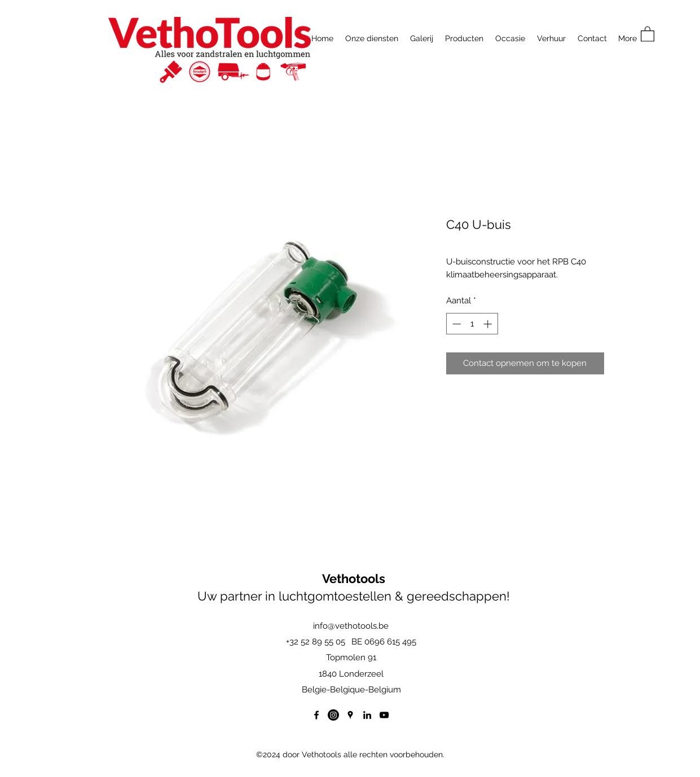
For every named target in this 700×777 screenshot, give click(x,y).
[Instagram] (333, 715)
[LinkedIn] (367, 715)
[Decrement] (455, 324)
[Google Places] (350, 715)
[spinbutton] (472, 324)
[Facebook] (316, 715)
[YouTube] (384, 715)
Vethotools (354, 579)
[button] (648, 34)
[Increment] (489, 324)
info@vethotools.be (351, 626)
